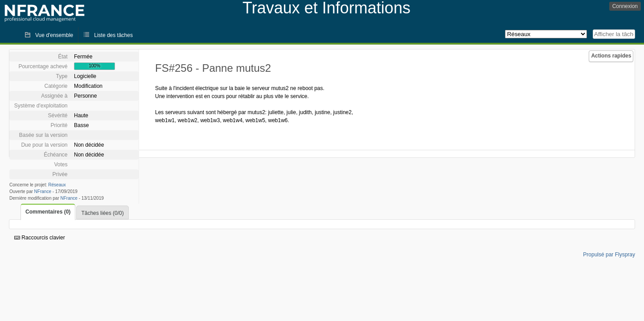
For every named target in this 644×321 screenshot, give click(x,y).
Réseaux (57, 185)
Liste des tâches (113, 35)
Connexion (625, 6)
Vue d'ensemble (54, 35)
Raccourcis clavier (40, 238)
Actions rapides (611, 56)
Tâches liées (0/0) (102, 213)
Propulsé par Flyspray (609, 255)
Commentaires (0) (48, 212)
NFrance (43, 191)
